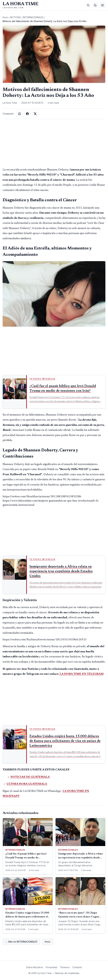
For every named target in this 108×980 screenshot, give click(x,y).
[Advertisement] (54, 143)
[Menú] (102, 5)
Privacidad (51, 967)
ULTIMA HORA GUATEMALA (27, 784)
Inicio (5, 17)
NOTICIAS (16, 17)
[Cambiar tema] (95, 5)
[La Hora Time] (20, 5)
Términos (65, 967)
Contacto (77, 967)
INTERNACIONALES (33, 17)
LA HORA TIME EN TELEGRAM (82, 674)
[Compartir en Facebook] (27, 114)
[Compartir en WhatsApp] (20, 114)
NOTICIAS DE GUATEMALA (30, 777)
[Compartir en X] (35, 114)
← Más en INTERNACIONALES (21, 942)
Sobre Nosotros (35, 967)
